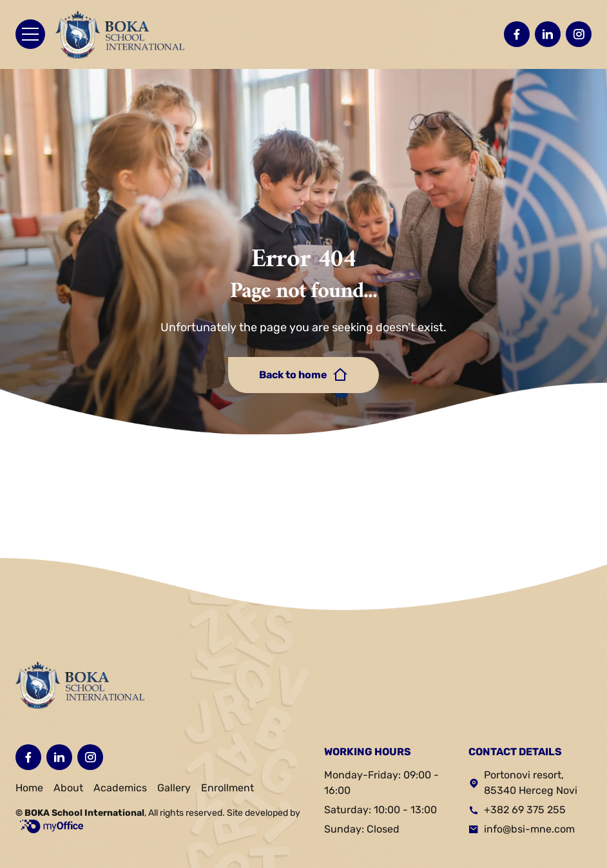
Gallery (174, 788)
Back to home (303, 375)
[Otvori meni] (30, 34)
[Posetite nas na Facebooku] (517, 34)
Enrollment (227, 788)
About (68, 788)
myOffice (52, 826)
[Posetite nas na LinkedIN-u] (548, 34)
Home (29, 788)
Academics (120, 788)
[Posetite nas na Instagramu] (579, 34)
